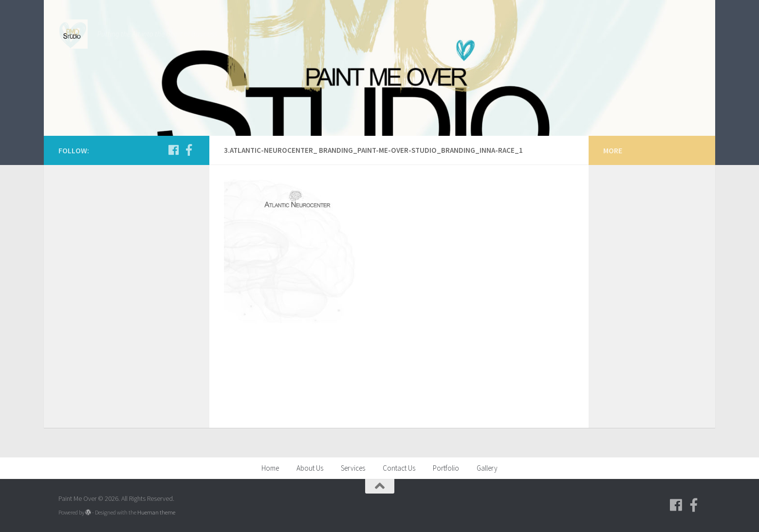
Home (270, 468)
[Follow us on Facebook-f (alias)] (189, 150)
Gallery (487, 468)
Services (353, 468)
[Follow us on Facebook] (173, 150)
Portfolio (446, 468)
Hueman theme (156, 512)
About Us (310, 468)
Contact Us (399, 468)
